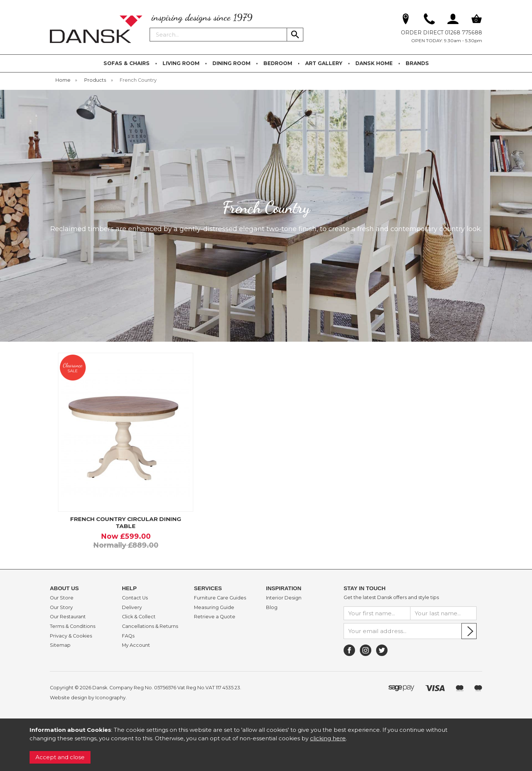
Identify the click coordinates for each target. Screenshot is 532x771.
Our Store (62, 598)
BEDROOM (278, 63)
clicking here (328, 738)
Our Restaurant (68, 617)
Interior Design (284, 598)
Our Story (61, 608)
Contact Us (135, 598)
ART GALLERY (324, 63)
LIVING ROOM (181, 63)
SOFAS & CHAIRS (127, 63)
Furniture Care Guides (220, 598)
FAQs (128, 636)
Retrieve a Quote (215, 617)
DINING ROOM (231, 63)
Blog (272, 608)
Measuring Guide (214, 608)
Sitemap (60, 645)
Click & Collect (139, 617)
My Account (136, 645)
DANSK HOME (374, 63)
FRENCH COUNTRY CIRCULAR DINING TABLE (126, 523)
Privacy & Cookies (71, 636)
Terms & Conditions (73, 626)
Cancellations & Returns (150, 626)
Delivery (132, 608)
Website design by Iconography (88, 698)
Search (150, 27)
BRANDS (417, 63)
